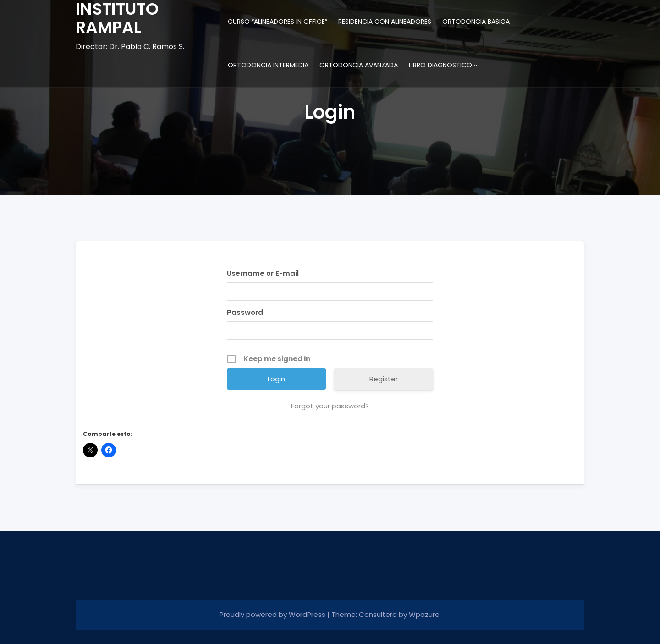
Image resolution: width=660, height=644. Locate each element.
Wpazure (424, 614)
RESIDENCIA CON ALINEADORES (385, 22)
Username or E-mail (263, 273)
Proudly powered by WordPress (273, 614)
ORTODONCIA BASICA (476, 22)
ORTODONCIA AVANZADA (359, 65)
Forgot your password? (330, 406)
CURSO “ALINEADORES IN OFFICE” (278, 22)
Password (245, 312)
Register (384, 379)
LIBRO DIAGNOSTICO (440, 65)
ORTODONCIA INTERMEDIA (268, 65)
